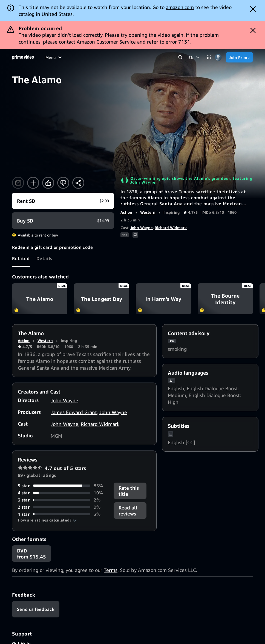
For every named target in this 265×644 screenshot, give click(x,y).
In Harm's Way (163, 299)
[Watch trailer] (18, 183)
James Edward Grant (74, 412)
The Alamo (40, 299)
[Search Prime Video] (180, 57)
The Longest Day (102, 299)
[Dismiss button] (253, 9)
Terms (111, 570)
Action (126, 212)
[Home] (23, 57)
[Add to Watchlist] (33, 183)
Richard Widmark (171, 228)
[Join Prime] (239, 57)
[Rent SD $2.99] (63, 201)
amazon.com (180, 7)
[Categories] (209, 57)
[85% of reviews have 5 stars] (62, 486)
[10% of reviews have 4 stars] (62, 493)
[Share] (78, 183)
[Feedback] (36, 609)
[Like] (48, 183)
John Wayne (142, 228)
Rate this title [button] (129, 491)
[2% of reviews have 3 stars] (62, 500)
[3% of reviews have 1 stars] (62, 514)
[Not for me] (63, 183)
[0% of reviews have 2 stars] (62, 507)
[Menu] (54, 57)
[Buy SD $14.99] (63, 221)
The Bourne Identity (225, 299)
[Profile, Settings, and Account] (218, 57)
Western (148, 212)
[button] (47, 520)
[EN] (195, 57)
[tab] (21, 258)
